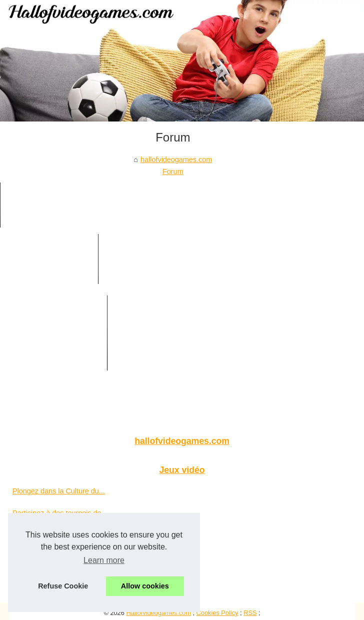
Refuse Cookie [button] (63, 586)
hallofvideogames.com (176, 159)
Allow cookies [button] (145, 586)
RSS (250, 613)
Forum (173, 171)
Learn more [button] (104, 560)
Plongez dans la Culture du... (59, 491)
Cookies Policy (217, 613)
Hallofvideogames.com (158, 613)
